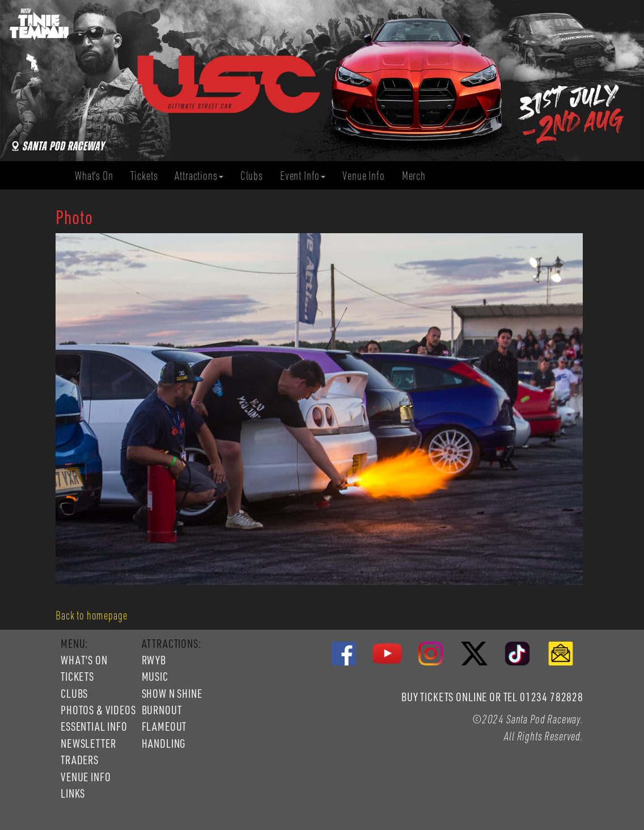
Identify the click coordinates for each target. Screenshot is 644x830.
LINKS (73, 793)
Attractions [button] (199, 175)
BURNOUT (162, 710)
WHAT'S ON (84, 660)
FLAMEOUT (164, 726)
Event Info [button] (303, 175)
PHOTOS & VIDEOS (98, 710)
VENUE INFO (86, 777)
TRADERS (80, 760)
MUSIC (155, 676)
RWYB (154, 660)
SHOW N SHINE (172, 693)
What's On (98, 176)
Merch (418, 176)
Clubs (256, 176)
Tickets (149, 176)
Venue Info (368, 176)
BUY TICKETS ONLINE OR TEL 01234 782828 (492, 697)
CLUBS (74, 693)
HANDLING (164, 743)
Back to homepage (91, 615)
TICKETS (77, 676)
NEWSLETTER (88, 743)
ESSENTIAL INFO (94, 726)
